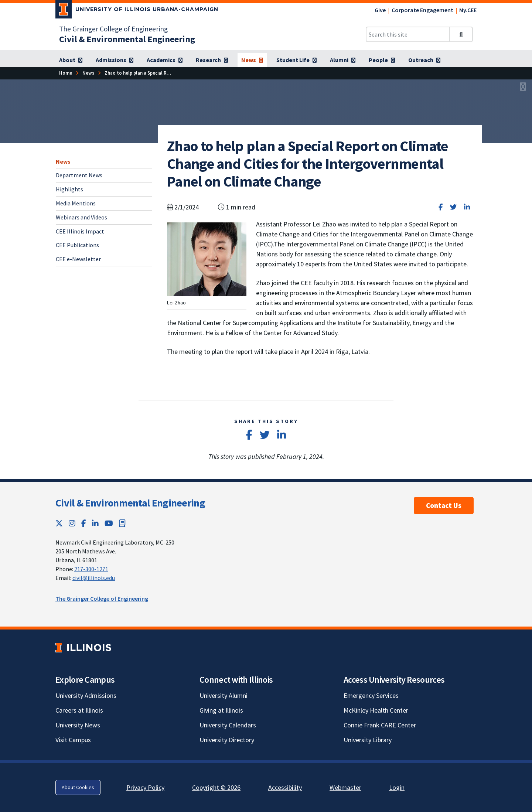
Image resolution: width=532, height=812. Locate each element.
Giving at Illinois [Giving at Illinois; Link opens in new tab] (221, 710)
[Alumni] (343, 60)
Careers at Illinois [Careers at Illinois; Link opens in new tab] (79, 710)
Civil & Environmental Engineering (130, 503)
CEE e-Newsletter (78, 259)
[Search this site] (408, 34)
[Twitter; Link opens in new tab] (59, 523)
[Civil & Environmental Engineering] (127, 39)
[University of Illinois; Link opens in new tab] (83, 647)
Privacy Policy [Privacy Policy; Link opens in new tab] (145, 787)
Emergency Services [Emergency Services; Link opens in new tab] (371, 695)
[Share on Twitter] (453, 207)
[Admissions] (115, 60)
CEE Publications (77, 245)
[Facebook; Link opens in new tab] (84, 523)
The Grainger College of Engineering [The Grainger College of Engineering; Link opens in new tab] (113, 29)
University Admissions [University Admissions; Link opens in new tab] (86, 695)
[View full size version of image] (523, 87)
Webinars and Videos (81, 217)
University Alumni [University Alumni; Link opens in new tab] (224, 695)
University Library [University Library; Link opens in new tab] (368, 740)
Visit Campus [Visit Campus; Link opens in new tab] (73, 740)
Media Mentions (76, 203)
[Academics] (165, 60)
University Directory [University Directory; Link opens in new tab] (227, 740)
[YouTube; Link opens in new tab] (109, 523)
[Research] (212, 60)
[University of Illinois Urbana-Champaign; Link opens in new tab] (137, 11)
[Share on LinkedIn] (467, 207)
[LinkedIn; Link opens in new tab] (95, 523)
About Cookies (78, 787)
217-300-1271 (91, 569)
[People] (382, 60)
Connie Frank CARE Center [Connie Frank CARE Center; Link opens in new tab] (380, 725)
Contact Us (444, 505)
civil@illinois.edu (94, 578)
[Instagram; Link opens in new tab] (72, 523)
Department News (79, 175)
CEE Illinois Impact (80, 231)
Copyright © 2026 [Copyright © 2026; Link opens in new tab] (216, 787)
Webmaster (345, 787)
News (63, 161)
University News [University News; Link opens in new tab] (78, 725)
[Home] (66, 73)
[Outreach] (424, 60)
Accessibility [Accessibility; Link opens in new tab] (285, 787)
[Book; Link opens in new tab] (122, 523)
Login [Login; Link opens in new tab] (397, 787)
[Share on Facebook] (441, 207)
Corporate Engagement (422, 10)
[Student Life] (296, 60)
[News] (252, 60)
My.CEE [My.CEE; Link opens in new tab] (468, 10)
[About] (71, 60)
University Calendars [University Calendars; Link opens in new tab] (228, 725)
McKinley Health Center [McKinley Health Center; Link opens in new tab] (376, 710)
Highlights (69, 189)
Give (380, 10)
